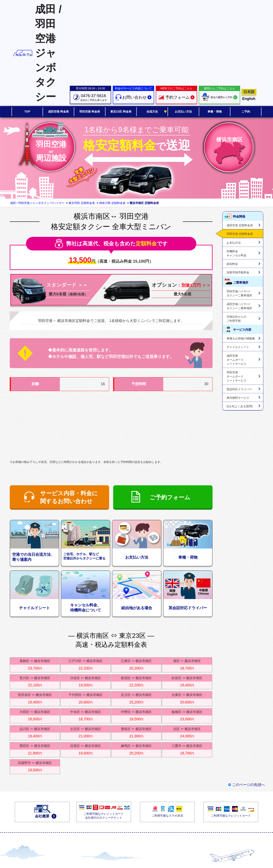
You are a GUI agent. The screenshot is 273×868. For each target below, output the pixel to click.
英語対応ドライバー (239, 389)
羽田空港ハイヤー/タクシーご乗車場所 (239, 293)
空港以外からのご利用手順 (236, 319)
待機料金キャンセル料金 (236, 253)
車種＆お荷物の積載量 (241, 338)
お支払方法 (234, 243)
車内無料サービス (238, 398)
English (249, 99)
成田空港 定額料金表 (240, 225)
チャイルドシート (238, 347)
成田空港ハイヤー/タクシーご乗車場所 (239, 306)
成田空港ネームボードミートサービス (236, 360)
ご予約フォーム (170, 497)
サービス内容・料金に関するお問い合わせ (69, 497)
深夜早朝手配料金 (238, 272)
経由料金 (232, 264)
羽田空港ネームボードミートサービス (236, 376)
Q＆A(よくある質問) (240, 406)
